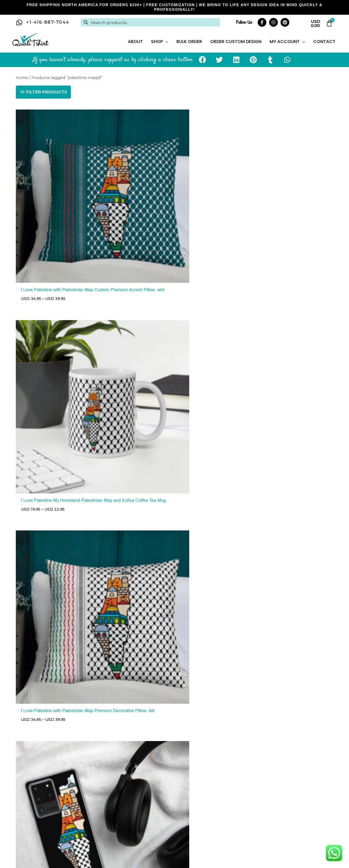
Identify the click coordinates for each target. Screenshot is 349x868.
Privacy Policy (318, 724)
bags (131, 824)
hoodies (220, 817)
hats (284, 817)
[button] (203, 67)
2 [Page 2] (35, 622)
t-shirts (203, 817)
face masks (266, 817)
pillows (89, 824)
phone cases (112, 824)
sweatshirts (242, 817)
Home (22, 85)
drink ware (300, 817)
